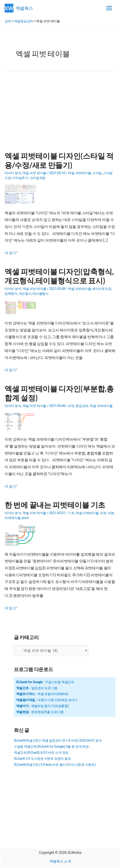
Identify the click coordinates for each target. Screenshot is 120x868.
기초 (71, 513)
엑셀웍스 (24, 8)
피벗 (71, 406)
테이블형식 (41, 294)
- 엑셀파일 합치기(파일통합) (43, 706)
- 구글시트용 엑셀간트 (45, 682)
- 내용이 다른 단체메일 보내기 (47, 700)
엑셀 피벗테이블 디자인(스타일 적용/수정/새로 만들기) (59, 160)
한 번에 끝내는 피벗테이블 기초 (55, 505)
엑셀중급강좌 (24, 21)
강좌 (8, 21)
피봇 (111, 513)
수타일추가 (20, 178)
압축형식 (11, 294)
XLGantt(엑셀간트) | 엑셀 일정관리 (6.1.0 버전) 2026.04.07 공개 (58, 740)
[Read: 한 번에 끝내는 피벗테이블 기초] (22, 535)
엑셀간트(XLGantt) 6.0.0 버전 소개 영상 (41, 753)
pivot (25, 518)
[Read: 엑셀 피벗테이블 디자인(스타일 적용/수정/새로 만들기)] (22, 194)
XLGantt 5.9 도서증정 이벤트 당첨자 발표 (42, 759)
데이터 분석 (13, 173)
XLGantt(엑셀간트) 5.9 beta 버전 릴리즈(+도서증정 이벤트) (55, 765)
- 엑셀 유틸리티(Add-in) (42, 694)
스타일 (97, 173)
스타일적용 (38, 178)
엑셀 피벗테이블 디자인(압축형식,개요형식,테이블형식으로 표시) (59, 276)
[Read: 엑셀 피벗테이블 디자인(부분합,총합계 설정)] (22, 421)
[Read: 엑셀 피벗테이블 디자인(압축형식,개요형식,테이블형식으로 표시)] (22, 307)
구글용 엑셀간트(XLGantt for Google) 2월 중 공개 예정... (52, 746)
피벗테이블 (13, 518)
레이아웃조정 (102, 289)
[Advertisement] (60, 114)
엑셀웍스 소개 (60, 861)
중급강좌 (82, 406)
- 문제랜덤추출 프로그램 (40, 712)
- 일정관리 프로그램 (37, 688)
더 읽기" (11, 253)
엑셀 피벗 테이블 (34, 173)
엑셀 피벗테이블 (79, 173)
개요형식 (25, 294)
